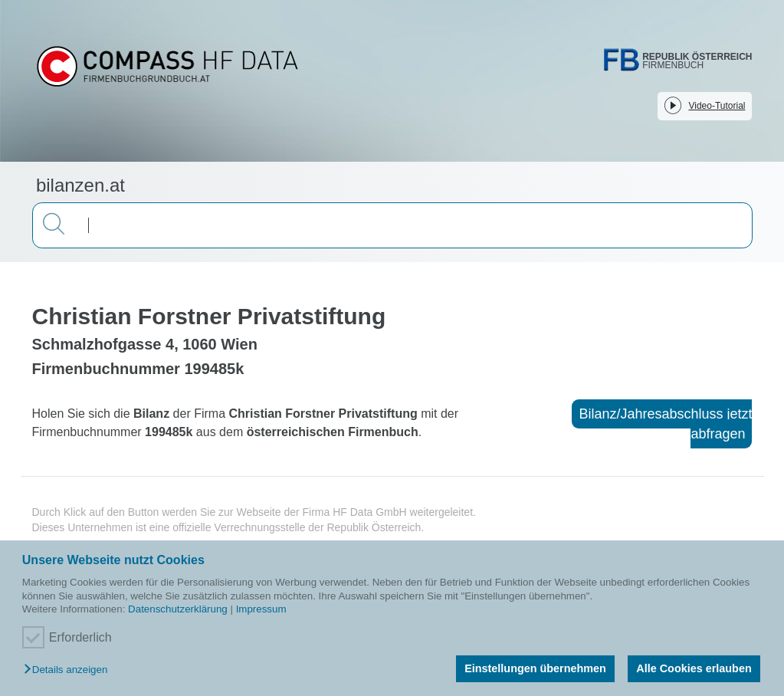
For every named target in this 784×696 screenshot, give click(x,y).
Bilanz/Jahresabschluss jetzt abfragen (665, 424)
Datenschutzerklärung (178, 609)
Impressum (261, 609)
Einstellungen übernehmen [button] (535, 668)
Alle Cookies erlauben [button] (694, 668)
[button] (69, 670)
